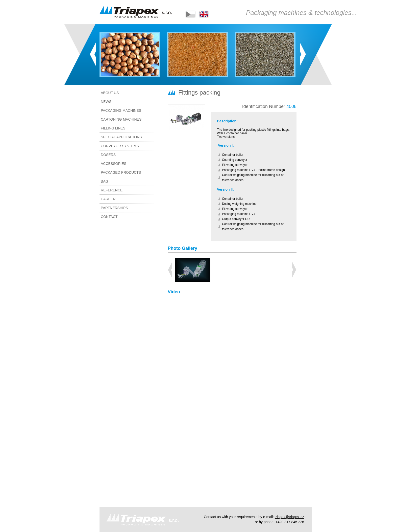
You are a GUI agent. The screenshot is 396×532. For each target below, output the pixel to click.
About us (110, 93)
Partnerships (114, 208)
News (106, 102)
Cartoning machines (121, 119)
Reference (112, 190)
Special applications (121, 137)
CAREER (108, 199)
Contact (109, 217)
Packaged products (121, 172)
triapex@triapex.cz (289, 517)
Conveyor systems (120, 146)
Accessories (114, 164)
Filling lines (113, 128)
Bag (105, 181)
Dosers (108, 155)
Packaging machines (121, 110)
